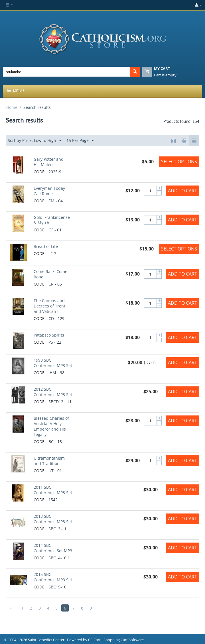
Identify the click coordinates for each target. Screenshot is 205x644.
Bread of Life (46, 246)
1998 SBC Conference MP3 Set (53, 363)
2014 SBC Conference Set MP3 (53, 548)
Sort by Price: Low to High (34, 141)
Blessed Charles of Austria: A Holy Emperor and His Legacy (51, 426)
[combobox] (66, 72)
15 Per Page (80, 141)
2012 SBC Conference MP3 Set (53, 392)
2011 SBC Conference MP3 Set (53, 490)
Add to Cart (182, 191)
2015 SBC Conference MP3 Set (53, 577)
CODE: (40, 172)
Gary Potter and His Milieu (49, 162)
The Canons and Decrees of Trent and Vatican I (49, 306)
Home (12, 107)
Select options (179, 162)
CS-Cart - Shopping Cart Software (116, 640)
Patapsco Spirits (49, 335)
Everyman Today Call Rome (49, 191)
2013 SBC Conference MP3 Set (53, 519)
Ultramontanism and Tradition (49, 461)
